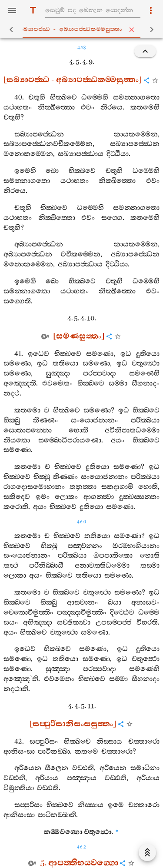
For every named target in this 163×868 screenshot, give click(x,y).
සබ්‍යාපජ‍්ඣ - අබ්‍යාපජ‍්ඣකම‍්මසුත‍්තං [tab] (83, 30)
